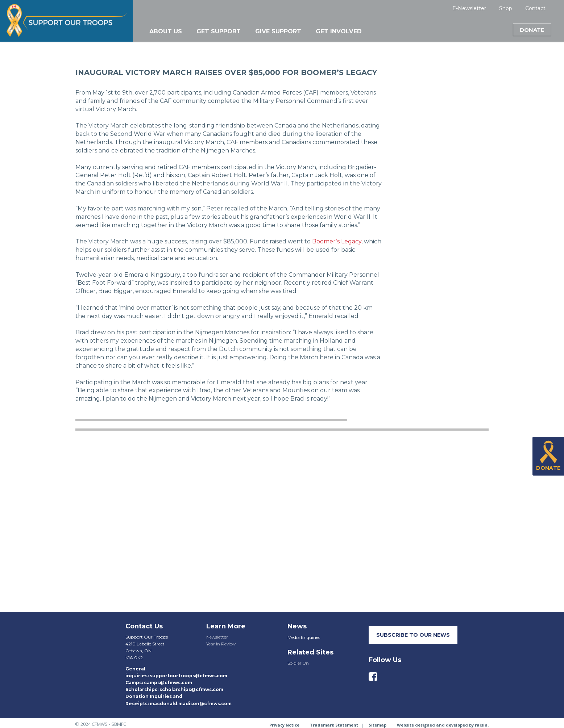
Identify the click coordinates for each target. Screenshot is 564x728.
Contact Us (144, 626)
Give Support (278, 31)
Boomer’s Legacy (337, 241)
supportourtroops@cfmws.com (188, 676)
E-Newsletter (469, 8)
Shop (506, 8)
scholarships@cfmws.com (191, 689)
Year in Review (221, 644)
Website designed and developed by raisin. (443, 725)
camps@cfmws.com (168, 683)
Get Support (219, 31)
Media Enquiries (304, 637)
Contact (535, 8)
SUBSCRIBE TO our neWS (413, 635)
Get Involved (339, 31)
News (297, 626)
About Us (166, 31)
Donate (532, 30)
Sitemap (378, 725)
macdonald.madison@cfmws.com (191, 704)
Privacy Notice (284, 725)
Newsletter (217, 637)
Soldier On (298, 663)
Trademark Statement (334, 725)
